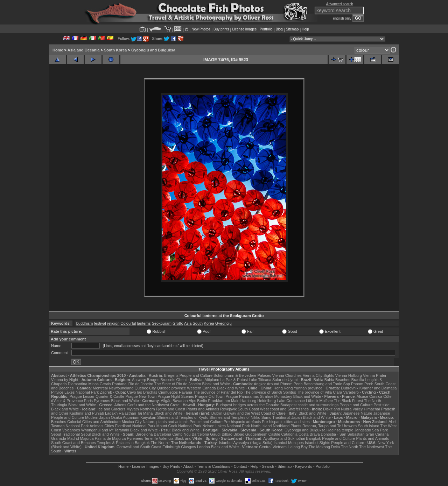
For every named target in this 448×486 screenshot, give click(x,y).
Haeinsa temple (340, 430)
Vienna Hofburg (349, 375)
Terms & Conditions (213, 466)
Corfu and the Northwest (148, 405)
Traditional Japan (287, 417)
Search (268, 466)
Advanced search (340, 4)
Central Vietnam (273, 447)
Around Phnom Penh (285, 384)
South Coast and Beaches (73, 443)
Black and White (216, 384)
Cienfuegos (168, 392)
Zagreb (106, 392)
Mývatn (132, 409)
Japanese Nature (358, 413)
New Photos (201, 29)
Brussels (168, 380)
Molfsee (326, 401)
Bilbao (227, 434)
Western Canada (201, 388)
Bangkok (313, 438)
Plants (296, 426)
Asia (188, 323)
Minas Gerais (100, 384)
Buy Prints (171, 466)
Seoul (56, 434)
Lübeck (312, 401)
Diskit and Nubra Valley (343, 409)
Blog (279, 29)
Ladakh (111, 413)
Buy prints (221, 29)
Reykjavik (228, 409)
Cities (109, 426)
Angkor (260, 384)
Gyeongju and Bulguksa (153, 50)
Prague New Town (141, 396)
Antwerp (139, 380)
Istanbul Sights (317, 443)
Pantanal (120, 384)
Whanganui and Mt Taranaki (105, 430)
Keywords (303, 466)
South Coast (248, 409)
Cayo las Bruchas (142, 392)
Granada (59, 438)
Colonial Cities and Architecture (94, 422)
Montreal (100, 388)
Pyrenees (102, 401)
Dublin (217, 413)
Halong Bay (298, 447)
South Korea (115, 50)
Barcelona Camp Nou (172, 434)
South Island (369, 426)
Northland (281, 426)
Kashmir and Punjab (87, 413)
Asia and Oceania (84, 50)
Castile (274, 434)
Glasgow (188, 447)
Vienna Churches (287, 375)
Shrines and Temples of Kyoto (183, 417)
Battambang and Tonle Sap (327, 384)
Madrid (73, 438)
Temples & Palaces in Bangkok (123, 443)
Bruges (153, 380)
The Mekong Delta (324, 447)
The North (373, 401)
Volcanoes (71, 430)
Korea (209, 323)
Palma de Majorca (110, 438)
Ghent (182, 380)
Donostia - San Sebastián (343, 434)
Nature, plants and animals (166, 422)
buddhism (85, 323)
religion (113, 323)
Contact (240, 466)
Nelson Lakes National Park (226, 426)
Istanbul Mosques (289, 443)
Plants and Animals (203, 409)
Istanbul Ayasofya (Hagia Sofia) (246, 443)
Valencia (166, 438)
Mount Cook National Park (179, 426)
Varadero (351, 392)
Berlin (202, 401)
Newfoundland (121, 388)
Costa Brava (309, 434)
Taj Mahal (145, 413)
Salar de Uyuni (285, 380)
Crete (175, 405)
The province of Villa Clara (320, 392)
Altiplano (212, 380)
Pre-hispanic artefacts (242, 422)
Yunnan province (308, 388)
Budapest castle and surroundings (309, 405)
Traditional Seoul (76, 434)
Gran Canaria (377, 434)
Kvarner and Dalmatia (378, 388)
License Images (145, 466)
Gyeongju (223, 323)
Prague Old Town (210, 396)
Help (305, 29)
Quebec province (171, 388)
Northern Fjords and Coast (163, 409)
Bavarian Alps (184, 401)
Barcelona (144, 434)
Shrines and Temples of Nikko (235, 417)
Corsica (376, 396)
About (188, 466)
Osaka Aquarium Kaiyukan (134, 417)
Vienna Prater (375, 375)
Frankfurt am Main (224, 401)
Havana (185, 392)
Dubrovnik (350, 388)
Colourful (128, 323)
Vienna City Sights (318, 375)
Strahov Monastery (276, 396)
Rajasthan (127, 413)
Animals (96, 426)
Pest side (382, 405)
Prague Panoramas (242, 396)
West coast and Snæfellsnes (284, 409)
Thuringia (59, 405)
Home (58, 50)
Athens (120, 405)
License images (244, 29)
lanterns (144, 323)
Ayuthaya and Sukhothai (284, 438)
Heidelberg (267, 401)
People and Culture (196, 375)
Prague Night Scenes (176, 396)
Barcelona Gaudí (206, 434)
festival (100, 323)
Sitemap (292, 29)
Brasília (358, 380)
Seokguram (162, 323)
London (204, 447)
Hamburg (248, 401)
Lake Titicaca (260, 380)
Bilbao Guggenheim (250, 434)
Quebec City (145, 388)
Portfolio (266, 29)
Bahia (318, 380)
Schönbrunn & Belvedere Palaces (242, 375)
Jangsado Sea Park (371, 430)
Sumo (267, 417)
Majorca (87, 438)
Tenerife (151, 438)
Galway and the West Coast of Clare (254, 413)
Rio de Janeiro (141, 384)
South (198, 323)
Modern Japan (97, 417)
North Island (261, 426)
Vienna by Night (65, 380)
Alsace (362, 396)
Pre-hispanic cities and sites (286, 422)
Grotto (178, 323)
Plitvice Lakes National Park (75, 392)
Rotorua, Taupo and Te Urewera (330, 426)
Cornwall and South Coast (139, 447)
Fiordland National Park (135, 426)
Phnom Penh (362, 384)
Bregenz (171, 375)
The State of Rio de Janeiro (178, 384)
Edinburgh (171, 447)
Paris (88, 401)
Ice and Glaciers (111, 409)
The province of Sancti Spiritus (270, 392)
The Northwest (372, 447)
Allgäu (166, 401)
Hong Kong (283, 388)
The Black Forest (348, 401)
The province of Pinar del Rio (218, 392)
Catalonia (289, 434)
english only (342, 18)
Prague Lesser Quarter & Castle (97, 396)
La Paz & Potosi (234, 380)
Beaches (59, 422)
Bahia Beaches (337, 380)
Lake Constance (291, 401)
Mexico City (132, 422)
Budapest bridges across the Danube (248, 405)
